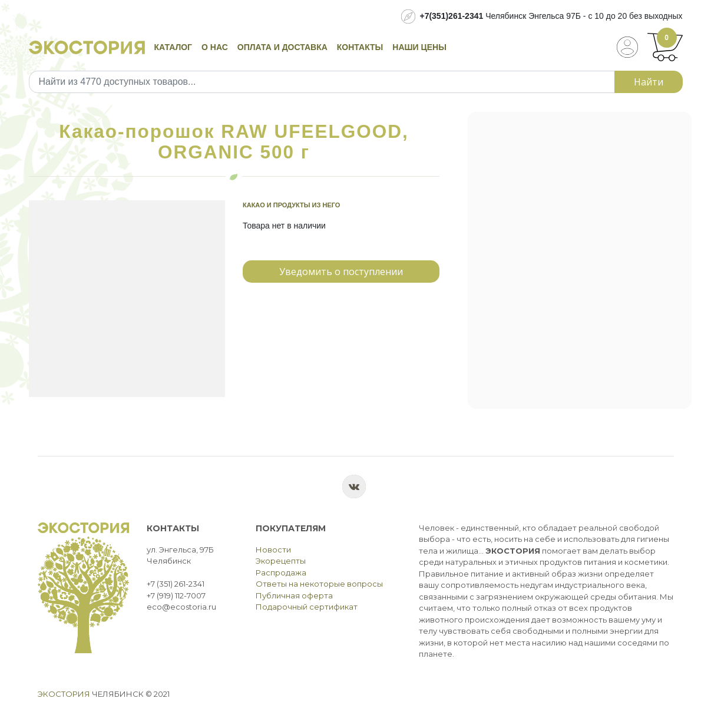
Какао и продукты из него (291, 205)
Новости (273, 550)
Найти (649, 82)
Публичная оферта (294, 595)
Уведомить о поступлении (341, 272)
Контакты (360, 47)
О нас (215, 47)
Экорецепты (281, 561)
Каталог (173, 47)
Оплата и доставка (282, 47)
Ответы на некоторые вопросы (319, 584)
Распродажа (281, 573)
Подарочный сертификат (307, 607)
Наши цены (419, 47)
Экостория (64, 694)
